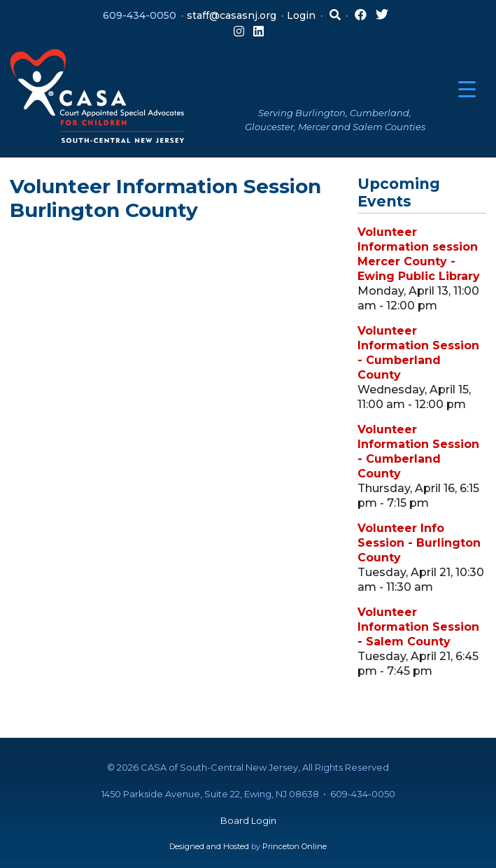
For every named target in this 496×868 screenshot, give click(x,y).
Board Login (248, 820)
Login (301, 15)
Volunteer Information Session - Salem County (418, 627)
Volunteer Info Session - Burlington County (419, 543)
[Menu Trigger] (467, 89)
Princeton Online (295, 846)
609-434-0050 (140, 15)
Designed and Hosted (209, 846)
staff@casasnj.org (232, 15)
